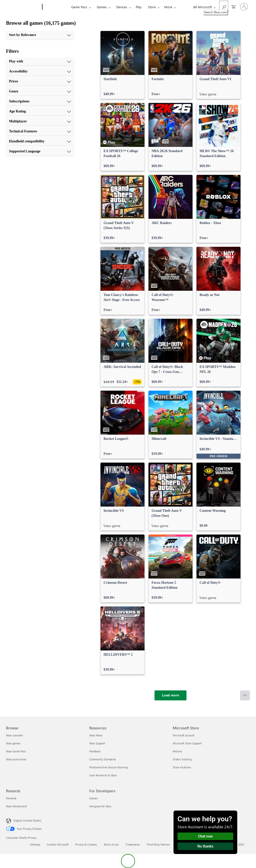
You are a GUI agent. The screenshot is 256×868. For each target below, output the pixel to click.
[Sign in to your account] (244, 7)
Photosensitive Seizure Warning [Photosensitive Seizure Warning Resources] (108, 767)
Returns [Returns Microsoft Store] (177, 751)
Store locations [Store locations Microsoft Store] (182, 767)
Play (139, 7)
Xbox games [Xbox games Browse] (13, 743)
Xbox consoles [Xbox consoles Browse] (14, 735)
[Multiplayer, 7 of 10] (40, 121)
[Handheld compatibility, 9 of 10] (40, 141)
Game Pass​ (79, 7)
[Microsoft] (23, 7)
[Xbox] (56, 7)
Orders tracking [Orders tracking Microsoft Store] (182, 759)
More (168, 7)
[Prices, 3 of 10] (40, 81)
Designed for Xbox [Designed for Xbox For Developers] (100, 806)
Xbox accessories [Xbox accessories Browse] (16, 759)
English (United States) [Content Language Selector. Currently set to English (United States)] (27, 820)
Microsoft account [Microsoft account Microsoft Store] (184, 735)
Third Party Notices (158, 844)
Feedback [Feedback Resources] (95, 751)
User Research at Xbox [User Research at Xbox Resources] (103, 775)
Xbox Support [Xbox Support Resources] (97, 743)
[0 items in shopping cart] (233, 6)
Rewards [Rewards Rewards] (11, 798)
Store (152, 7)
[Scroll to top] (245, 695)
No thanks (205, 846)
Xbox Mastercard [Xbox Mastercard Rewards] (16, 806)
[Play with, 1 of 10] (40, 61)
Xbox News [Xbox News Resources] (96, 735)
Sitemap (35, 844)
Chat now (205, 836)
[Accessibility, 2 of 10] (40, 71)
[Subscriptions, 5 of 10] (40, 101)
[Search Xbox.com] (224, 6)
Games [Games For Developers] (93, 798)
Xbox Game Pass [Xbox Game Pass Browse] (16, 751)
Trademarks (133, 844)
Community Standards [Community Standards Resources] (103, 759)
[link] (122, 65)
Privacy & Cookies (86, 844)
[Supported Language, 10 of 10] (40, 151)
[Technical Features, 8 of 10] (40, 131)
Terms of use (111, 844)
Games (102, 7)
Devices (122, 7)
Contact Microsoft (58, 844)
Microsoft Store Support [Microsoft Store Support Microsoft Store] (187, 743)
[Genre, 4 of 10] (40, 91)
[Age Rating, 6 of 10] (40, 111)
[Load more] (170, 695)
